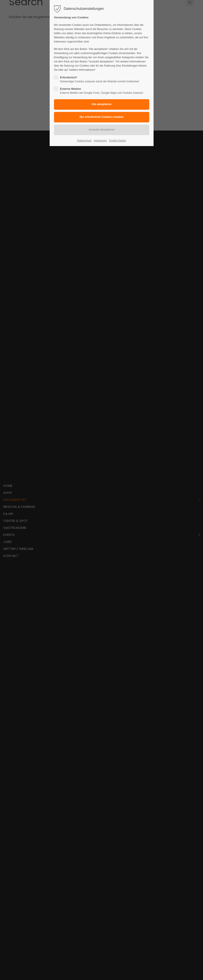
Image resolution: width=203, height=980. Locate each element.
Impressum (100, 141)
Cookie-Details (117, 141)
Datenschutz (84, 141)
